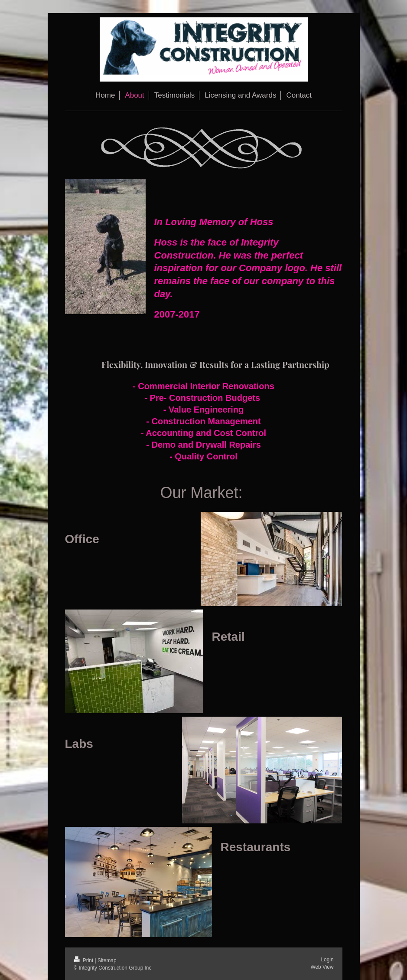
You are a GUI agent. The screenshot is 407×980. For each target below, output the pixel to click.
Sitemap (107, 960)
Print (84, 960)
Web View (322, 967)
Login (327, 960)
